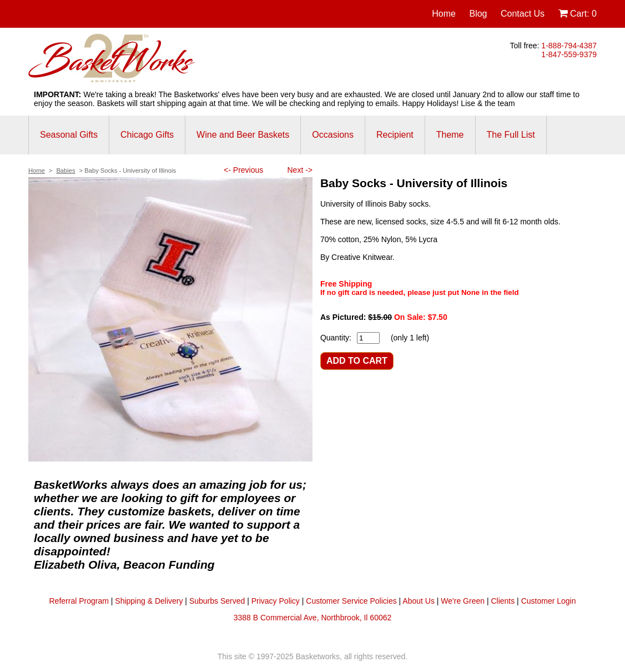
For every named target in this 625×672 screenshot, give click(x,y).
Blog (478, 14)
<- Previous (243, 170)
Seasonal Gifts (69, 135)
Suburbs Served (217, 601)
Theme (450, 135)
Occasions (333, 135)
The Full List (511, 135)
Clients (503, 601)
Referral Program (79, 601)
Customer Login (549, 601)
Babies (65, 170)
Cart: (578, 14)
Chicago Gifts (147, 135)
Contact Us (523, 14)
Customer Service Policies (351, 601)
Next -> (300, 170)
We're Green (463, 601)
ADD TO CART (357, 361)
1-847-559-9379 (569, 54)
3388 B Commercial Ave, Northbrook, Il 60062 (313, 618)
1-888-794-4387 (569, 46)
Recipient (395, 135)
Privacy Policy (276, 601)
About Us (419, 601)
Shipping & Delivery (149, 601)
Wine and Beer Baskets (243, 135)
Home (444, 14)
